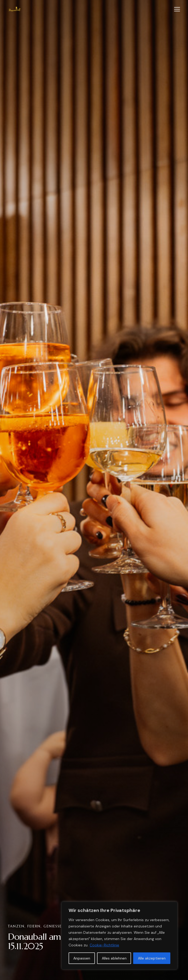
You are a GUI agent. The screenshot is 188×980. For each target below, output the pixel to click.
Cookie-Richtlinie (104, 945)
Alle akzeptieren (152, 958)
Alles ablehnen (114, 958)
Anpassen (82, 958)
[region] (119, 936)
